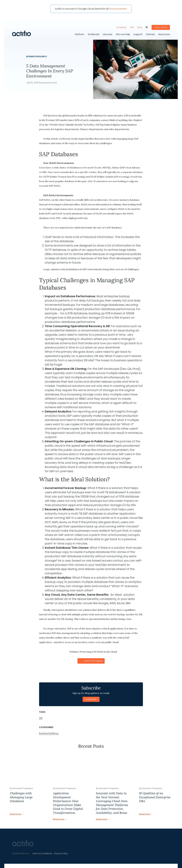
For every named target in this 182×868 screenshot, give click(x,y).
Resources (164, 33)
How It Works (161, 26)
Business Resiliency (37, 56)
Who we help (123, 33)
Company (121, 26)
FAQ (132, 26)
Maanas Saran (49, 82)
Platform (80, 33)
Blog (140, 26)
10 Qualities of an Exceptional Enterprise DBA (155, 796)
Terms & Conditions (43, 853)
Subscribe (91, 698)
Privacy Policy (63, 853)
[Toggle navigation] (79, 20)
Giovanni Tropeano (23, 788)
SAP (41, 717)
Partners (150, 33)
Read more (16, 814)
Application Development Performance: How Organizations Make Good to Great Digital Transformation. (68, 802)
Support (138, 33)
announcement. (118, 9)
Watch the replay (93, 660)
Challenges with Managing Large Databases (21, 796)
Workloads (94, 33)
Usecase (108, 33)
